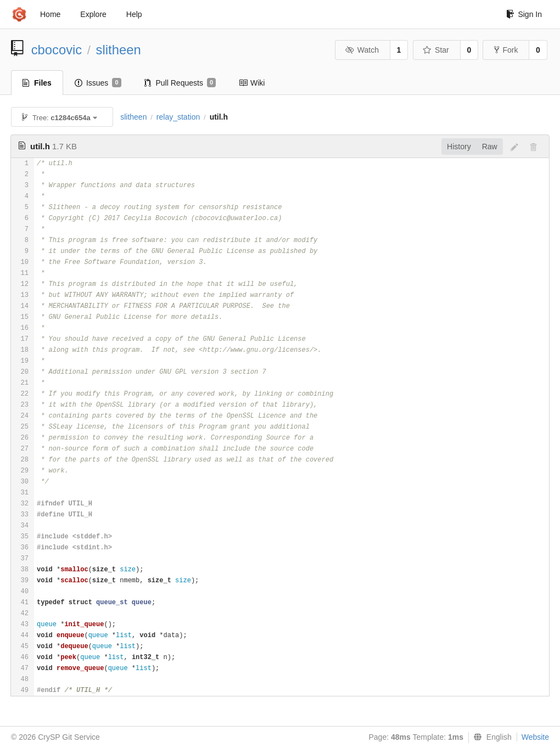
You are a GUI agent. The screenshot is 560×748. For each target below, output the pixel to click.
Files (37, 83)
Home (50, 14)
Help (134, 14)
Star (436, 50)
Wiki (252, 83)
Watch (362, 50)
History (459, 147)
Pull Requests (180, 83)
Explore (93, 14)
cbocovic (57, 50)
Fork (506, 50)
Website (535, 737)
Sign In (524, 14)
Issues (98, 83)
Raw (490, 147)
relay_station (178, 117)
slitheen (119, 50)
